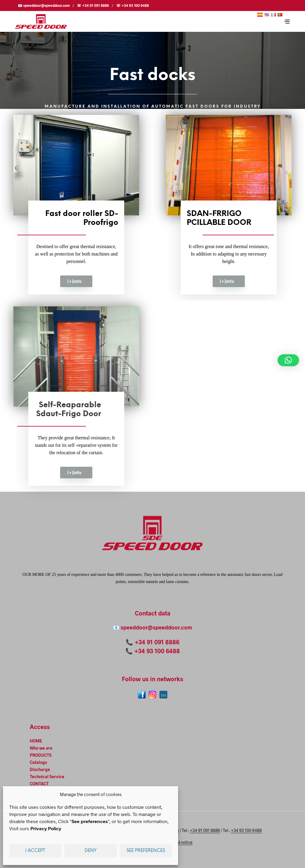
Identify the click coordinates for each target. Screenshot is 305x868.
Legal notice (181, 842)
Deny (91, 851)
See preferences (146, 851)
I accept (35, 851)
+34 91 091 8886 (157, 642)
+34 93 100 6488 (157, 651)
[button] (288, 360)
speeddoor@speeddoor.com (156, 627)
